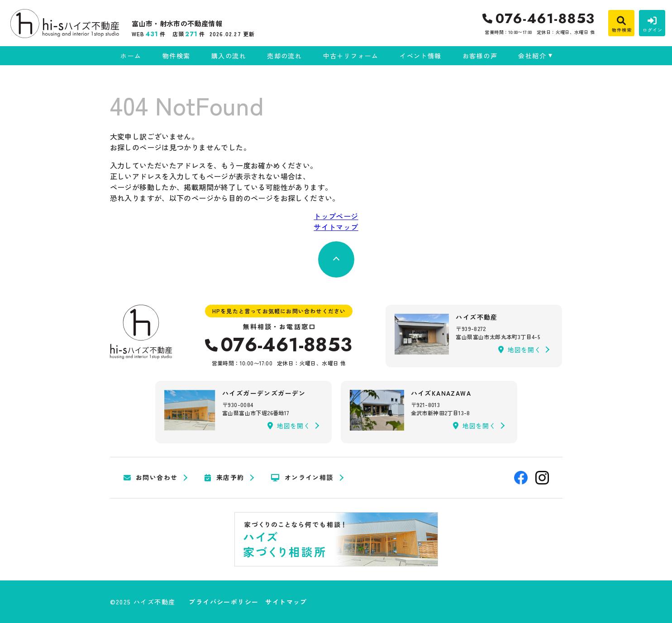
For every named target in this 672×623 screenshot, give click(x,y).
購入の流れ (229, 56)
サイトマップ (336, 227)
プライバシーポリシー (224, 602)
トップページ (336, 216)
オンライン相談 (302, 478)
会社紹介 (532, 56)
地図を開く (519, 350)
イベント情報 (420, 56)
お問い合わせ (151, 478)
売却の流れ (284, 56)
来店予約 (224, 478)
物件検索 (176, 56)
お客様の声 (480, 56)
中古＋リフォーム (351, 56)
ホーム (131, 56)
